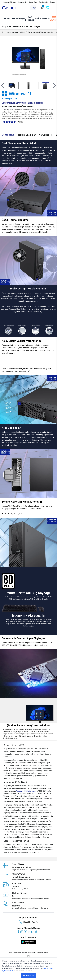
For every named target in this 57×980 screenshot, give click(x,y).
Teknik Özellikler (27, 135)
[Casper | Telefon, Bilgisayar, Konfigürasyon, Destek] (13, 8)
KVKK (28, 956)
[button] (3, 86)
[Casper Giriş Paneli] (53, 8)
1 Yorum (20, 122)
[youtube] (33, 932)
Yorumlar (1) (46, 135)
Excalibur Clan (44, 2)
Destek (53, 2)
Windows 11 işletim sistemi (27, 791)
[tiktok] (36, 932)
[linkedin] (29, 932)
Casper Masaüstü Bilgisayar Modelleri (41, 32)
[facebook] (18, 932)
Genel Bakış (8, 135)
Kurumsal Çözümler (10, 2)
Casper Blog (33, 2)
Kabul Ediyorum (28, 975)
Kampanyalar (23, 2)
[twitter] (25, 932)
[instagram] (22, 932)
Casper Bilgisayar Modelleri (16, 32)
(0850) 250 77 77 (28, 922)
